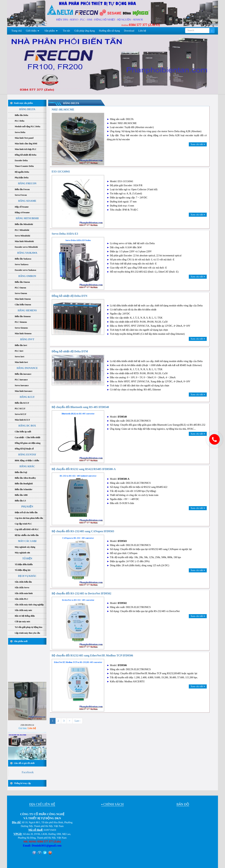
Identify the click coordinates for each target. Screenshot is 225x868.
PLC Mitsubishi (22, 230)
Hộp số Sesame (22, 207)
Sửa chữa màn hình (24, 593)
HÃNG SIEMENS (27, 311)
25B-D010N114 (27, 732)
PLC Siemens (21, 322)
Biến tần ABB (21, 495)
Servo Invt (20, 357)
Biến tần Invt (21, 345)
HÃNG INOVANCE (27, 368)
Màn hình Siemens (23, 333)
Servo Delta (20, 132)
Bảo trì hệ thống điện (25, 616)
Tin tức (67, 31)
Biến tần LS (20, 501)
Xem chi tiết (198, 144)
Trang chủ (17, 31)
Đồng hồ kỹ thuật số (24, 449)
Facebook (28, 772)
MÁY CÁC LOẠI (27, 541)
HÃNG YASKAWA (27, 253)
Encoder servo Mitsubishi (26, 247)
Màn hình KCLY (22, 420)
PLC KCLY (20, 409)
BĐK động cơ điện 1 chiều (27, 461)
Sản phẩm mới (21, 641)
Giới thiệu (31, 31)
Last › (78, 721)
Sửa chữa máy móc (23, 610)
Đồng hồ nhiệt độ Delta (26, 155)
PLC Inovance (21, 380)
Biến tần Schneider (24, 489)
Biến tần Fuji (21, 472)
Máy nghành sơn (22, 553)
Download (129, 31)
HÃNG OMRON (27, 276)
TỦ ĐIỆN (27, 559)
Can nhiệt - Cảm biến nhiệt (28, 437)
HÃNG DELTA (27, 109)
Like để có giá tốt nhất (24, 763)
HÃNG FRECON (27, 183)
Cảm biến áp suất (23, 432)
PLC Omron (20, 288)
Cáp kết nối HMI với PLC (27, 529)
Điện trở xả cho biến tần (26, 512)
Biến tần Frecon (22, 189)
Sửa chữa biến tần (23, 582)
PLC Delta (20, 121)
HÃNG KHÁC (27, 466)
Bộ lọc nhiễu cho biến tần (27, 535)
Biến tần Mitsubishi (24, 224)
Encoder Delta (21, 160)
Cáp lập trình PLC (23, 524)
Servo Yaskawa (22, 264)
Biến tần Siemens (23, 316)
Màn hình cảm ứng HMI (26, 144)
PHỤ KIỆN (27, 507)
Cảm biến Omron (23, 305)
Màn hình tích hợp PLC (26, 149)
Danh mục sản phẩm (23, 103)
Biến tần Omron (22, 282)
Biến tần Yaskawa (23, 259)
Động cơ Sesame (22, 212)
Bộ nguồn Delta (22, 172)
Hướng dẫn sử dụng (109, 31)
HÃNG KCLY (27, 397)
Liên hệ (142, 31)
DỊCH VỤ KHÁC (27, 576)
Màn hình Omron (23, 299)
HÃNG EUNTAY (27, 455)
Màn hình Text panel (24, 138)
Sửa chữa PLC (22, 599)
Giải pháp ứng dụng (85, 31)
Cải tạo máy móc (22, 622)
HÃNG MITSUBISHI (27, 218)
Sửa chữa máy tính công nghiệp (29, 605)
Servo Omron (21, 293)
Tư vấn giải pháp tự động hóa (28, 627)
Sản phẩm (50, 31)
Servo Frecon (21, 195)
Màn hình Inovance (24, 391)
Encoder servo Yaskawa (25, 270)
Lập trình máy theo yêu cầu (27, 633)
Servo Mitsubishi (22, 236)
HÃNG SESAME (27, 201)
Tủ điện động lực (23, 570)
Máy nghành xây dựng (25, 547)
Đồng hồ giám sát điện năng (28, 443)
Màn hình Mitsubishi (24, 241)
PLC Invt (19, 351)
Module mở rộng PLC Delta (28, 126)
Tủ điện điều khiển (24, 564)
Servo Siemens (21, 328)
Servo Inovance (22, 385)
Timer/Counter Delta (24, 166)
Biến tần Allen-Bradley (25, 478)
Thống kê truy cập (22, 783)
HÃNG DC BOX (27, 426)
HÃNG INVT (27, 339)
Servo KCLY (21, 414)
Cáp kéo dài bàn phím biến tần (29, 518)
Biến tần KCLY (22, 403)
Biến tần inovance (23, 374)
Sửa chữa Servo (22, 588)
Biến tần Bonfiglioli (24, 484)
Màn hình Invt (21, 362)
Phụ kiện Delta (22, 178)
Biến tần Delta (21, 115)
